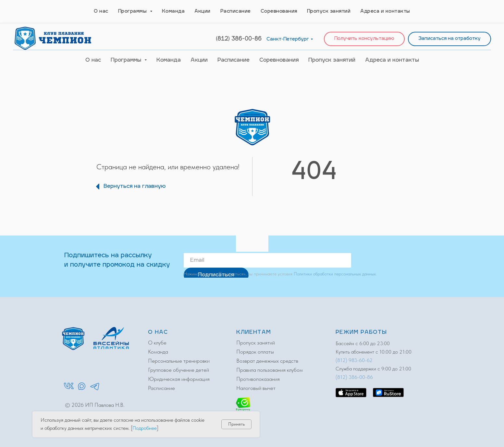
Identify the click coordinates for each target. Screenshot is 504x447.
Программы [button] (127, 60)
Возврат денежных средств (267, 361)
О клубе (157, 343)
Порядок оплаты (255, 352)
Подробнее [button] (145, 428)
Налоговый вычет (256, 388)
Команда (169, 60)
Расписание (234, 60)
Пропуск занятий (332, 60)
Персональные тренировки (179, 361)
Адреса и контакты (392, 60)
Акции (199, 60)
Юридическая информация (179, 379)
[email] (267, 260)
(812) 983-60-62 (354, 360)
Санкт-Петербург (288, 39)
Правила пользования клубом (270, 370)
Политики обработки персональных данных (335, 274)
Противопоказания (258, 379)
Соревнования (279, 60)
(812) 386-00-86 (239, 39)
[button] (364, 39)
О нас (93, 60)
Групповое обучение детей (178, 370)
